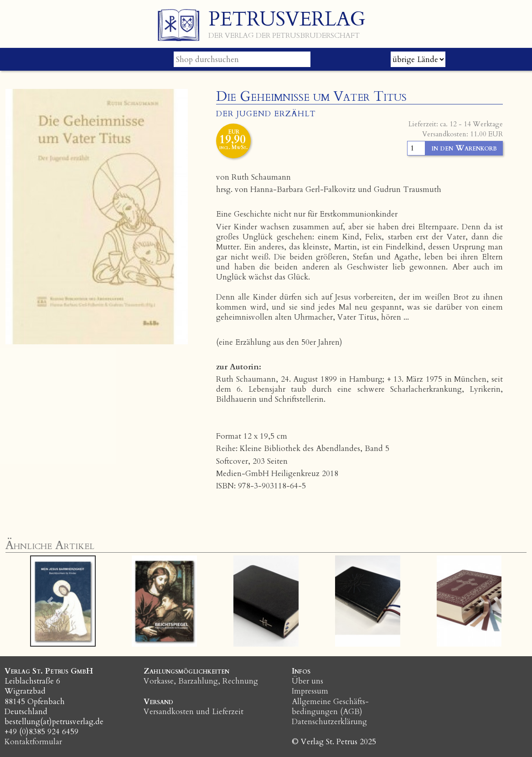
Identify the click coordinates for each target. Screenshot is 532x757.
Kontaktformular (33, 742)
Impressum (310, 691)
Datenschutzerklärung (329, 722)
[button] (50, 601)
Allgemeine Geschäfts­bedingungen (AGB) (330, 707)
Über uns (307, 681)
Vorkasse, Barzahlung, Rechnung (201, 681)
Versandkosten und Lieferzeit (194, 712)
